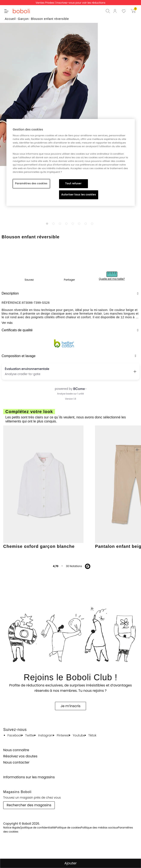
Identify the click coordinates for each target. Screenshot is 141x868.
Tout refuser (73, 183)
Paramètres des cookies (31, 183)
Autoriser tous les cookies (79, 195)
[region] (71, 162)
